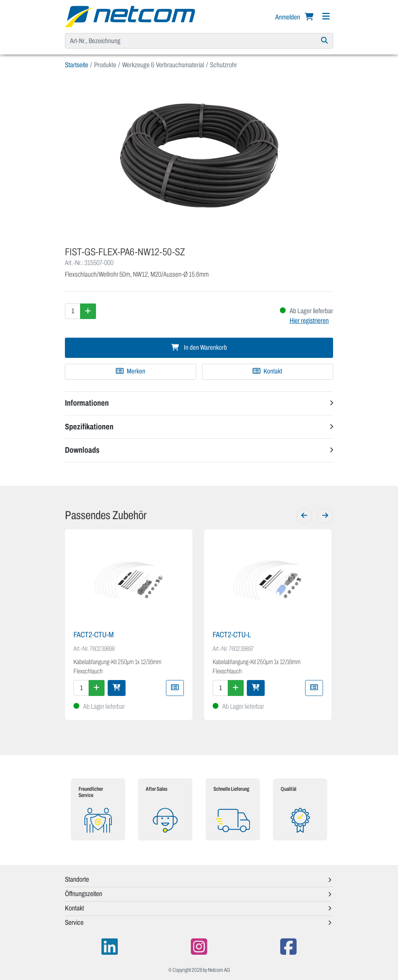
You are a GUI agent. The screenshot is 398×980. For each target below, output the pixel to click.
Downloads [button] (82, 450)
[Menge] (73, 311)
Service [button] (74, 922)
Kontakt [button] (74, 908)
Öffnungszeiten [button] (84, 894)
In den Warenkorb (199, 348)
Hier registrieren (309, 321)
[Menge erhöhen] (88, 311)
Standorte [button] (77, 879)
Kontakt (267, 371)
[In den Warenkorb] (117, 688)
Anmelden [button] (288, 17)
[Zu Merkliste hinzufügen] (131, 371)
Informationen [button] (87, 403)
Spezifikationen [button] (89, 427)
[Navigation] (326, 17)
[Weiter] (325, 516)
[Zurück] (304, 516)
